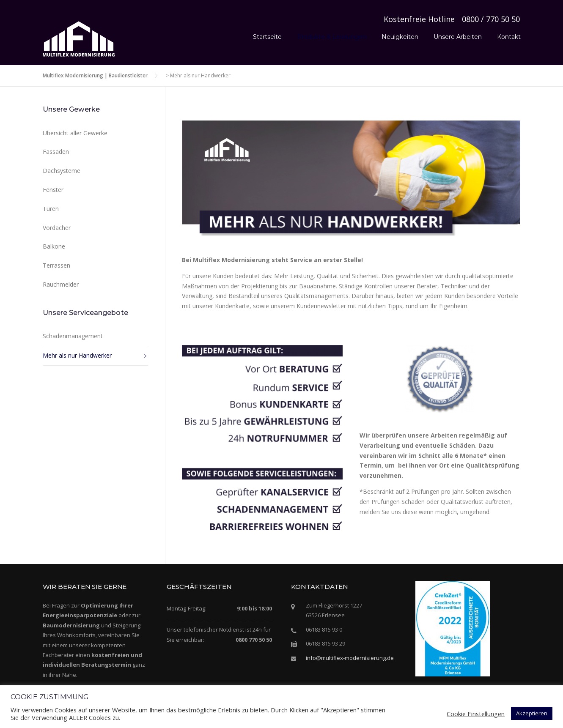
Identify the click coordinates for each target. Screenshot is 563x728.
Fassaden (56, 152)
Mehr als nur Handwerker (77, 355)
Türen (51, 209)
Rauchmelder (61, 284)
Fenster (53, 190)
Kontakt (509, 37)
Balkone (54, 246)
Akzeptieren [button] (532, 713)
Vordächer (57, 228)
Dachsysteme (62, 171)
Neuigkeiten (400, 37)
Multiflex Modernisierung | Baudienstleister (95, 75)
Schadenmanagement (73, 336)
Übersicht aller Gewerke (75, 133)
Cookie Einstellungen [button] (476, 714)
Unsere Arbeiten (458, 37)
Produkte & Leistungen (332, 37)
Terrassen (56, 265)
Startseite (267, 37)
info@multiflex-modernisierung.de (350, 658)
